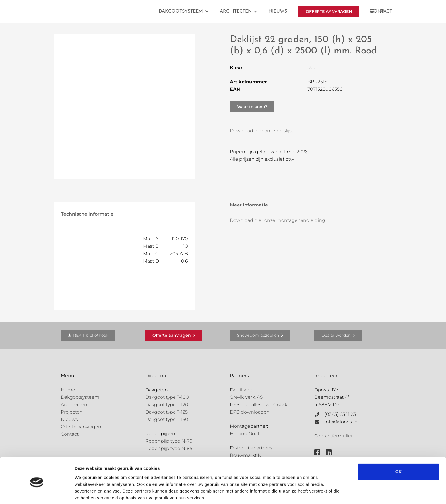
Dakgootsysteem (80, 397)
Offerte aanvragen (81, 427)
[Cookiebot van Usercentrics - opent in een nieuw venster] (37, 493)
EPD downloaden (250, 412)
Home (68, 390)
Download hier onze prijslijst (262, 131)
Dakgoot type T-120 (167, 405)
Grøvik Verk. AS (246, 397)
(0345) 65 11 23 (340, 414)
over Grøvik (275, 405)
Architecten (74, 405)
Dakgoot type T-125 (167, 412)
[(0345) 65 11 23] (319, 414)
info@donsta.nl (342, 422)
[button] (206, 11)
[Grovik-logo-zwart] (119, 11)
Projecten (72, 412)
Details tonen (88, 493)
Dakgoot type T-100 (167, 397)
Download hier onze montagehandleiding (277, 220)
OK (399, 451)
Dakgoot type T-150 (167, 419)
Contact (70, 434)
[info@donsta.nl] (319, 422)
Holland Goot (245, 434)
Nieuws (69, 419)
